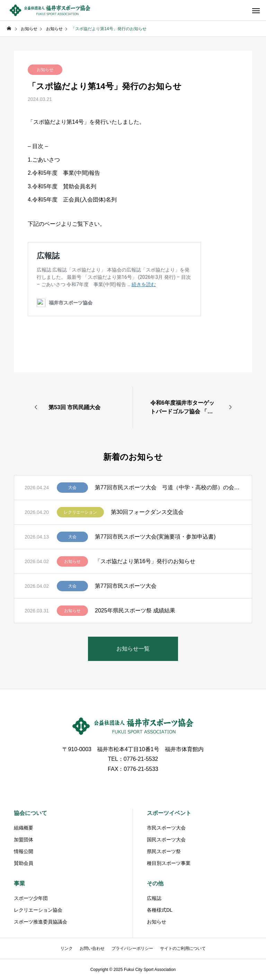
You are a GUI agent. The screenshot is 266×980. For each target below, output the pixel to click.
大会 (72, 488)
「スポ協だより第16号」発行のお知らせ (145, 561)
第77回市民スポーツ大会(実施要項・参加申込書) (155, 537)
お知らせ (45, 70)
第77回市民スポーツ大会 (126, 586)
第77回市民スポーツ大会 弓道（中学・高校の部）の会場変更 (168, 487)
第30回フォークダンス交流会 (147, 512)
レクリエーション (80, 512)
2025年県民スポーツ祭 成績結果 (135, 611)
